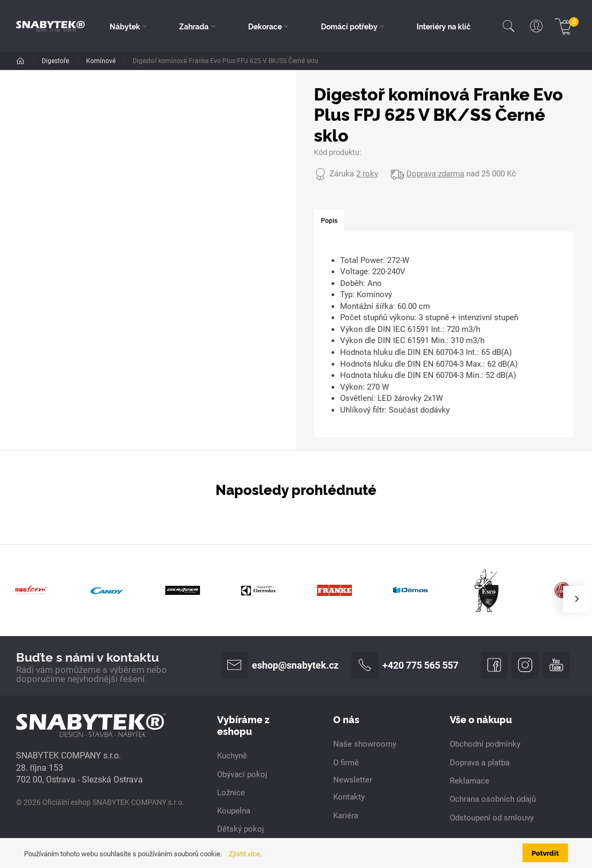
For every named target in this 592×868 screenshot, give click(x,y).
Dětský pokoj (241, 829)
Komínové (102, 61)
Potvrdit (545, 852)
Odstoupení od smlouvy (492, 818)
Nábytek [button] (125, 26)
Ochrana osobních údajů (493, 799)
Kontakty (349, 797)
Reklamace (470, 781)
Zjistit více (244, 854)
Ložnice (231, 793)
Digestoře (56, 61)
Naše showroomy (365, 744)
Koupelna (234, 811)
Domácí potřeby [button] (349, 26)
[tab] (329, 221)
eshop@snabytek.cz (280, 665)
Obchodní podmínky (485, 744)
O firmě (346, 763)
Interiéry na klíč (444, 26)
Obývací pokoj (242, 774)
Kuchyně (232, 756)
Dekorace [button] (265, 26)
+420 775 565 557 (405, 665)
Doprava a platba (480, 763)
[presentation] (576, 599)
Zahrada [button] (194, 26)
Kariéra (346, 816)
